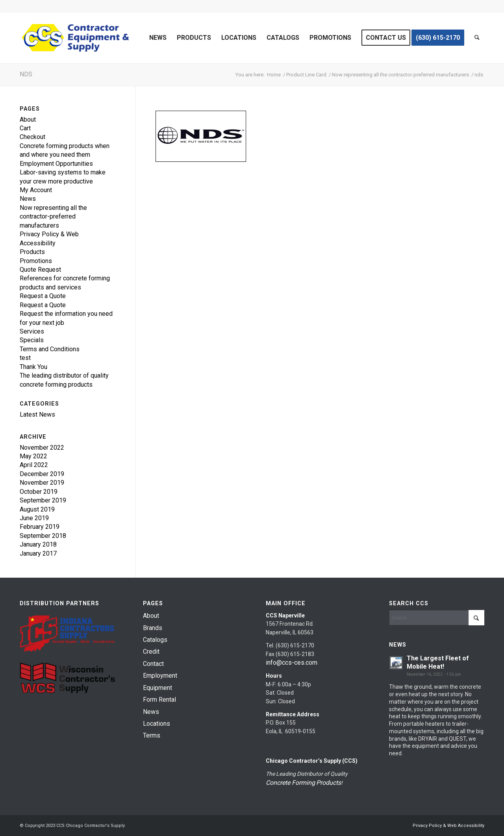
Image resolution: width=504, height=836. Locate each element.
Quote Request (40, 270)
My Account (36, 190)
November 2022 (42, 448)
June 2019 (34, 518)
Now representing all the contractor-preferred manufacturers (53, 217)
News (28, 199)
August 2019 (37, 509)
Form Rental (159, 700)
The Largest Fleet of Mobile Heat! (438, 662)
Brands (153, 628)
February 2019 (40, 527)
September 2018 (43, 536)
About (28, 120)
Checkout (32, 137)
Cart (25, 128)
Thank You (33, 367)
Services (32, 331)
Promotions (36, 261)
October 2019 (39, 492)
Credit (151, 652)
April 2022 (34, 465)
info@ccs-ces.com (292, 663)
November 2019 (42, 483)
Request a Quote (43, 296)
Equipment (157, 688)
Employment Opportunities (56, 164)
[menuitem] (158, 38)
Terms (152, 735)
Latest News (37, 414)
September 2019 (43, 500)
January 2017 (38, 553)
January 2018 (38, 544)
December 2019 (42, 474)
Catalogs (155, 640)
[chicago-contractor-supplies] (75, 38)
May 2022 (33, 456)
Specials (32, 340)
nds (26, 74)
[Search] (477, 38)
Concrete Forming (290, 783)
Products (32, 252)
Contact (153, 664)
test (25, 358)
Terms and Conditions (50, 349)
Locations (157, 724)
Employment (160, 676)
